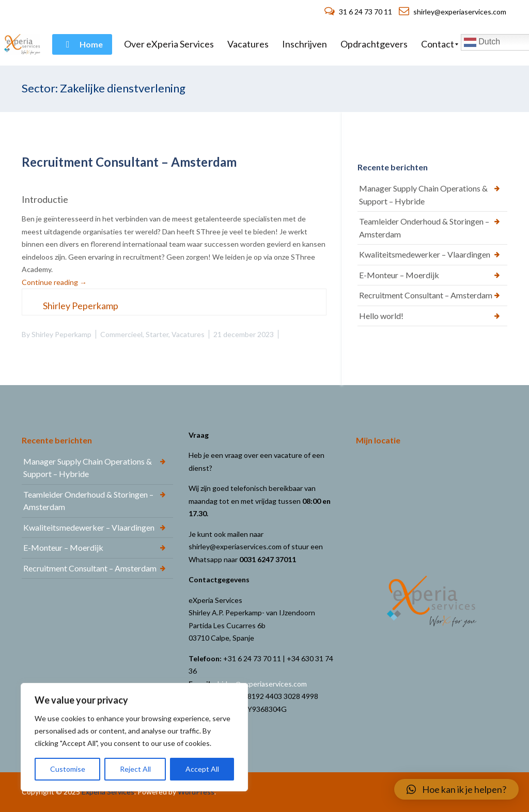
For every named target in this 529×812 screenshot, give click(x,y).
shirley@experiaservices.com (453, 12)
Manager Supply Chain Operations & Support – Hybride (423, 195)
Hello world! (381, 316)
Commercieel (121, 334)
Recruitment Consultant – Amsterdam (129, 162)
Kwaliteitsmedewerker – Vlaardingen (425, 254)
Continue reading (54, 282)
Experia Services (108, 792)
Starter (157, 334)
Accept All (202, 769)
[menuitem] (82, 44)
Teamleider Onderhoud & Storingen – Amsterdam (424, 228)
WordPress (196, 792)
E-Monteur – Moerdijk (399, 275)
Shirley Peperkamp (61, 334)
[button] (456, 789)
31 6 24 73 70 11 (359, 12)
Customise (68, 769)
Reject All (135, 769)
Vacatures (188, 334)
